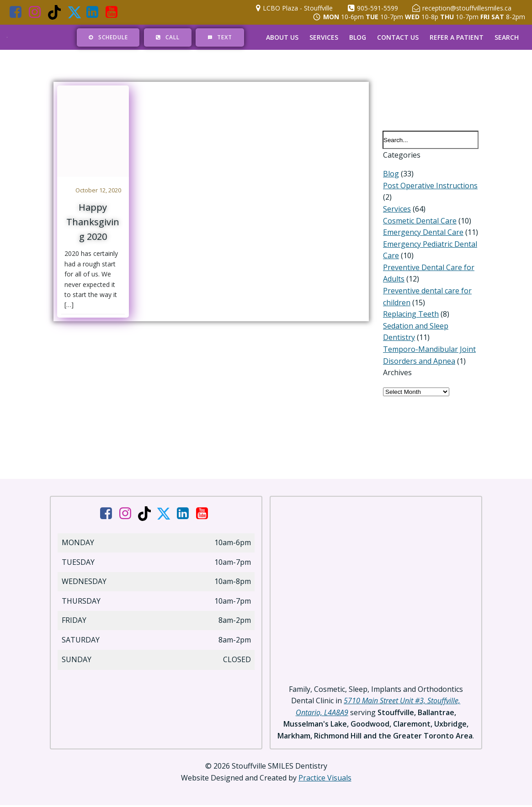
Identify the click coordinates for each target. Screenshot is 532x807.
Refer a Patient (457, 37)
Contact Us (398, 37)
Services (324, 37)
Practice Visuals (325, 780)
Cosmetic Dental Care (419, 221)
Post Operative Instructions (430, 186)
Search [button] (507, 37)
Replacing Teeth (410, 315)
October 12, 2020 (99, 190)
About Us (282, 37)
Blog (358, 37)
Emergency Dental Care (423, 233)
